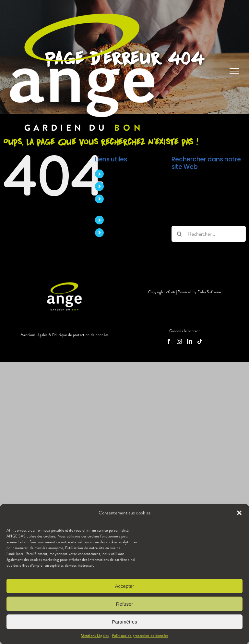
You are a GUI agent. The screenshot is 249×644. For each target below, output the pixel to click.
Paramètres (124, 622)
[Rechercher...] (209, 234)
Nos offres (119, 220)
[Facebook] (169, 341)
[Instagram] (179, 341)
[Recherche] (180, 234)
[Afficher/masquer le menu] (234, 71)
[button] (239, 513)
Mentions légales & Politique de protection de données (64, 335)
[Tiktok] (200, 341)
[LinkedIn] (190, 341)
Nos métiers (120, 186)
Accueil (115, 174)
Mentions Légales (95, 636)
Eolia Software (209, 292)
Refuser (125, 604)
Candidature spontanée (132, 233)
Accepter (124, 586)
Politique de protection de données (140, 636)
